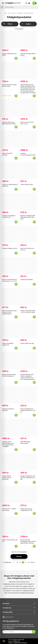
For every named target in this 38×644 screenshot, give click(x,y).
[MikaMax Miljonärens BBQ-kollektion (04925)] (10, 108)
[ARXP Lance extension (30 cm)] (10, 526)
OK (34, 632)
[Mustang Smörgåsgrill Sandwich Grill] (10, 202)
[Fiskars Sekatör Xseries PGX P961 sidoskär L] (10, 360)
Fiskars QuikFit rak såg (27, 343)
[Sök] (19, 7)
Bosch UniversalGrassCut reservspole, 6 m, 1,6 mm (10, 280)
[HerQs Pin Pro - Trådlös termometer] (10, 495)
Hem (5, 13)
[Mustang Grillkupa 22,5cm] (10, 234)
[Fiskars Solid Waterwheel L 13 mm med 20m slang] (28, 297)
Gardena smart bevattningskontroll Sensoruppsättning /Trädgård (8, 444)
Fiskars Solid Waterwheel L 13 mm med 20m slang (28, 311)
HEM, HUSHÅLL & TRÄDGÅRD (15, 13)
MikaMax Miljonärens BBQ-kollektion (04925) (9, 123)
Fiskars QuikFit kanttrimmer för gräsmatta (7, 478)
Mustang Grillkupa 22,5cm (10, 248)
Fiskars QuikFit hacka (27, 185)
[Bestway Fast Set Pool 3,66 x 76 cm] (28, 108)
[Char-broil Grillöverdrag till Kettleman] (10, 170)
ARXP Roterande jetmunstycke (25, 442)
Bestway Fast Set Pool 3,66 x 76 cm (27, 123)
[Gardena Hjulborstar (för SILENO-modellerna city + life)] (28, 462)
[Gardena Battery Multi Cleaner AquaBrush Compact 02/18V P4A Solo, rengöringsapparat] (28, 360)
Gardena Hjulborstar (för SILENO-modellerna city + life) (28, 478)
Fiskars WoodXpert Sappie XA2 (8, 344)
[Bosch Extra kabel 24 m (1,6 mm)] (28, 234)
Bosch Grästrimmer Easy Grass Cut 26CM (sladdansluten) (9, 312)
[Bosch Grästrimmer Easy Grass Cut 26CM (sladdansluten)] (10, 297)
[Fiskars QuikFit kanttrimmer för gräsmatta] (10, 462)
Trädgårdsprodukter (29, 13)
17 (26, 562)
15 (20, 562)
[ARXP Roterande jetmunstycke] (28, 428)
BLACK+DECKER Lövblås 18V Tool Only (9, 86)
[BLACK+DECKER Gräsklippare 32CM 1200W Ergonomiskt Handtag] (28, 526)
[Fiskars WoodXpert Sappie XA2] (10, 329)
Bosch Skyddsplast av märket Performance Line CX (28, 410)
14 (17, 562)
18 (28, 562)
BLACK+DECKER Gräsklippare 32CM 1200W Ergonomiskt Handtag (28, 541)
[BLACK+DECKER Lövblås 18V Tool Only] (10, 71)
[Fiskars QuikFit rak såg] (28, 329)
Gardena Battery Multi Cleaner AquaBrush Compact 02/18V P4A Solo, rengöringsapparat (28, 377)
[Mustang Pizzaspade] (28, 265)
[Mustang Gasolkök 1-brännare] (10, 395)
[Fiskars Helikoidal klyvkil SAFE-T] (10, 40)
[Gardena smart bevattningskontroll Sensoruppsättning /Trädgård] (10, 428)
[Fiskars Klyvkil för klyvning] (10, 139)
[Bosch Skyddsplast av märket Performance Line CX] (28, 395)
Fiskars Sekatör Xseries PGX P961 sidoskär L (9, 375)
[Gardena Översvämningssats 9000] (28, 139)
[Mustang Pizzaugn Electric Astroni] (28, 40)
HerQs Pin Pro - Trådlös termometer (9, 510)
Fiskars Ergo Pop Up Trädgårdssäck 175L (26, 510)
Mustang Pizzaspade (27, 280)
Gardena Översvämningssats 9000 (28, 154)
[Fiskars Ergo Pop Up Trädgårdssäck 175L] (28, 495)
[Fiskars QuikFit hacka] (28, 170)
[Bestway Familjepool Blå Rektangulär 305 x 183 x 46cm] (28, 202)
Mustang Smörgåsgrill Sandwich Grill (9, 216)
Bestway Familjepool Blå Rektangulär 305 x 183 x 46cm (28, 217)
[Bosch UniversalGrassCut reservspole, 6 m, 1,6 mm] (10, 265)
